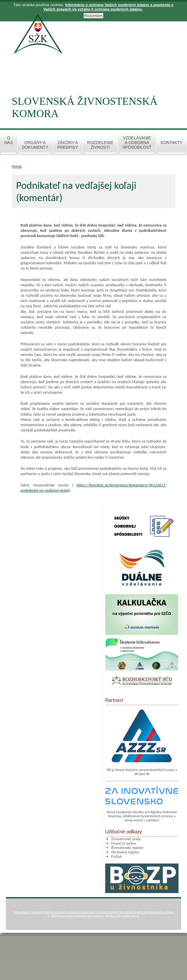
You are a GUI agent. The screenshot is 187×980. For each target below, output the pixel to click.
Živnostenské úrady (126, 839)
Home (17, 166)
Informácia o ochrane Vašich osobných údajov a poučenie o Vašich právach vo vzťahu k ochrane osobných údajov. (93, 912)
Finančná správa (123, 843)
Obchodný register (125, 852)
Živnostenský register (127, 848)
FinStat (116, 856)
